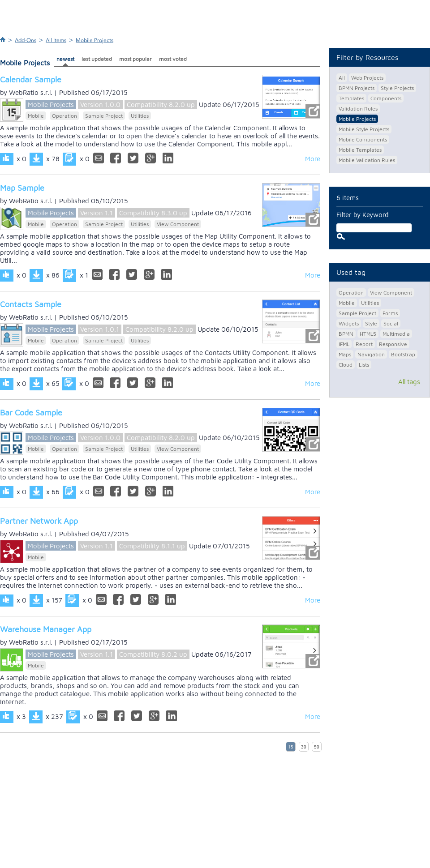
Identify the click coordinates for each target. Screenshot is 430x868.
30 (304, 747)
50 (317, 747)
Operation (64, 116)
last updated (97, 59)
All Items (56, 40)
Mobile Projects (95, 40)
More (313, 159)
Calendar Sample (31, 79)
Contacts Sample (31, 304)
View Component (178, 224)
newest (65, 59)
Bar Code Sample (31, 413)
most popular (135, 59)
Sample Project (104, 116)
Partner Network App (39, 521)
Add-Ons (26, 40)
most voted (173, 59)
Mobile (36, 116)
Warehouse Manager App (46, 629)
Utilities (140, 116)
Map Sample (22, 188)
